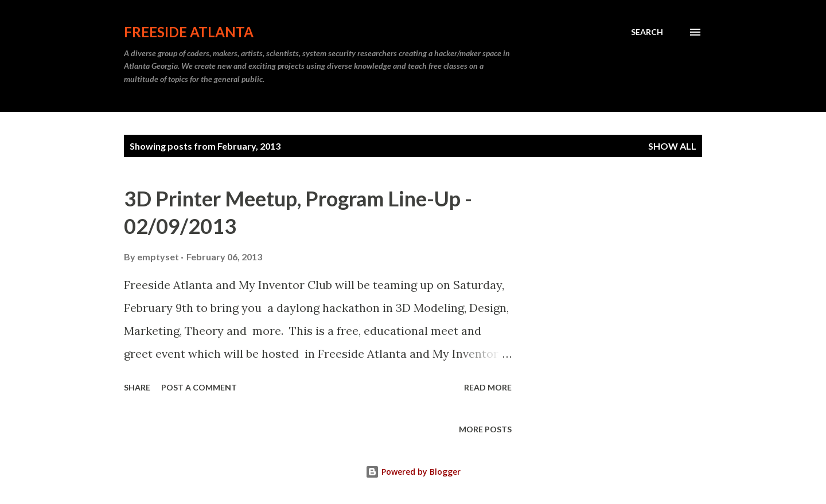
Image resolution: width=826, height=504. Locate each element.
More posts (485, 429)
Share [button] (137, 387)
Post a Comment (199, 387)
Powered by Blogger (413, 472)
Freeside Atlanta (189, 32)
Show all (672, 146)
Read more (488, 387)
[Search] (647, 32)
